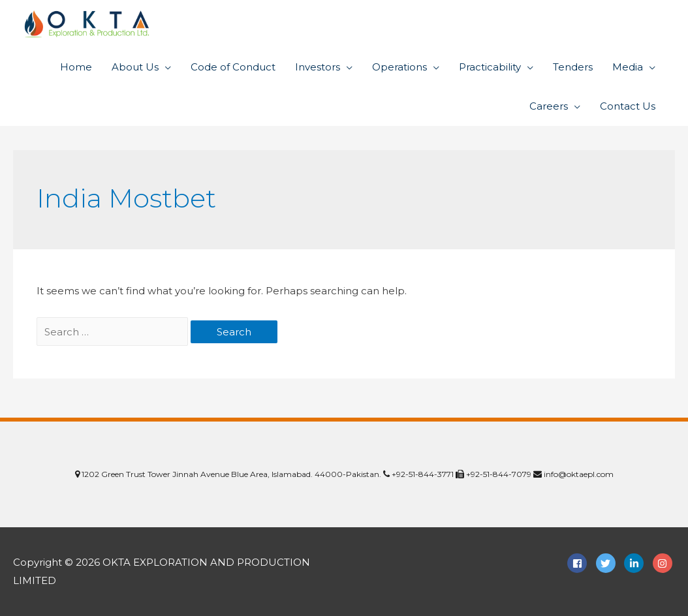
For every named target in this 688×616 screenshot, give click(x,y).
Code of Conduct (233, 67)
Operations (399, 67)
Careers (549, 106)
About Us (135, 67)
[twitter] (609, 563)
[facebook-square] (580, 563)
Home (76, 67)
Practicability (490, 67)
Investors (318, 67)
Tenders (573, 67)
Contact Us (628, 106)
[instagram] (664, 563)
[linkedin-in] (637, 563)
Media (628, 67)
